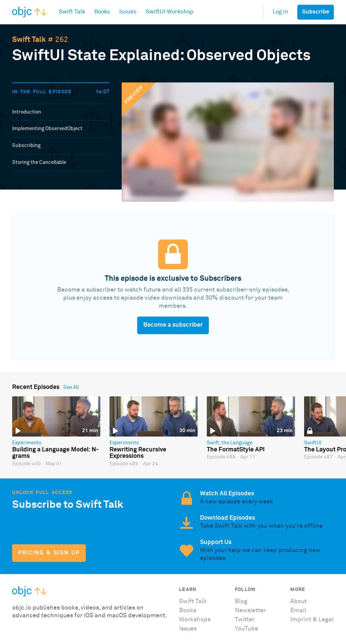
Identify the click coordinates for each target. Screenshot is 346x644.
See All (71, 387)
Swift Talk (29, 40)
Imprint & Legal (312, 620)
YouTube (246, 629)
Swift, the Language (230, 443)
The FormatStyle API (236, 450)
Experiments (27, 443)
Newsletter (250, 611)
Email (298, 611)
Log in (280, 12)
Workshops (195, 620)
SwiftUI (313, 443)
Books (188, 611)
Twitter (245, 620)
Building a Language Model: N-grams (55, 453)
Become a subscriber (173, 325)
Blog (241, 601)
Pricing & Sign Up (49, 553)
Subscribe (316, 12)
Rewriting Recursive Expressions (138, 453)
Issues (188, 629)
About (299, 601)
